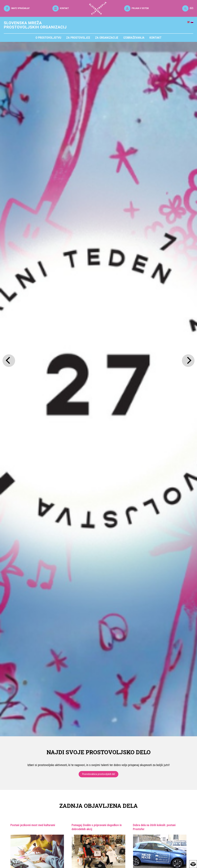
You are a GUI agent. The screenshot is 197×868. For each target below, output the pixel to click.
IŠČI (188, 8)
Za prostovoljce (78, 38)
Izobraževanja (134, 38)
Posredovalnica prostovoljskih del (98, 774)
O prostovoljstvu (48, 38)
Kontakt (155, 38)
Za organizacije (107, 38)
